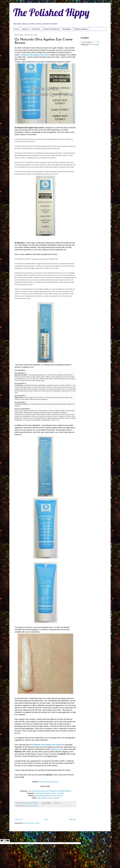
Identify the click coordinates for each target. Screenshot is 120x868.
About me (25, 29)
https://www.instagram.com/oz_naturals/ (50, 793)
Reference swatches (81, 29)
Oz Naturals (34, 806)
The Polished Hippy (51, 12)
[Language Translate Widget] (90, 42)
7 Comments (56, 803)
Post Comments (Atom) (32, 823)
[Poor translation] (7, 841)
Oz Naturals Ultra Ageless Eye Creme (34, 55)
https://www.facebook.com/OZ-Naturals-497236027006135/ (50, 791)
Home (17, 29)
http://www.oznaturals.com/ (49, 782)
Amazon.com (57, 749)
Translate (94, 45)
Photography (67, 29)
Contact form (36, 29)
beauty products (25, 806)
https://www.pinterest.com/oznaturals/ (49, 796)
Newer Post (19, 819)
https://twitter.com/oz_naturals (48, 798)
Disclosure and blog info (51, 29)
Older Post (72, 819)
